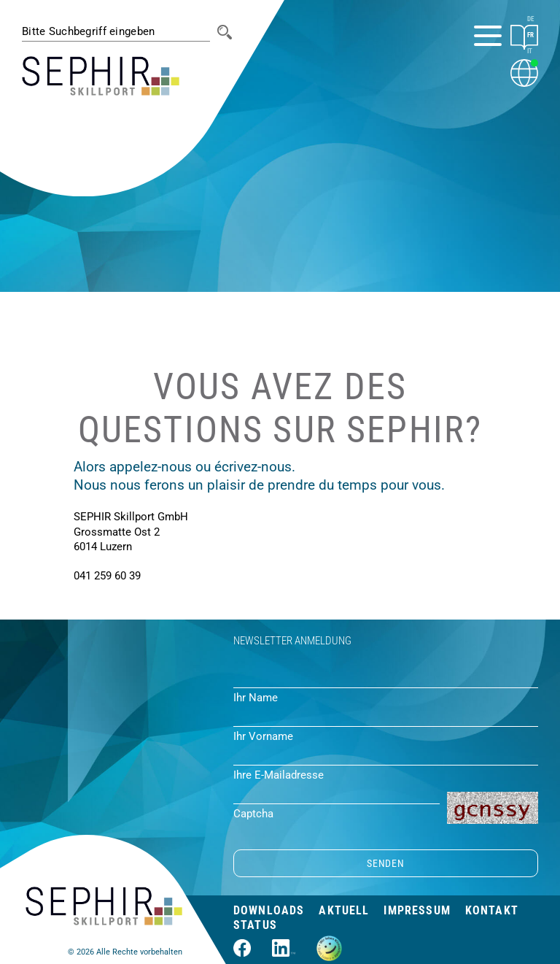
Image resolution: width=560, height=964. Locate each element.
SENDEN (385, 863)
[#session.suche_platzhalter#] (116, 31)
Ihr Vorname (263, 736)
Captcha (253, 814)
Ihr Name (256, 698)
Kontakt (492, 910)
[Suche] (225, 32)
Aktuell (344, 910)
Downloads (269, 910)
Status (255, 925)
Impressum (417, 910)
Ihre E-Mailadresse (279, 775)
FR (530, 35)
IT (530, 51)
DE (530, 19)
